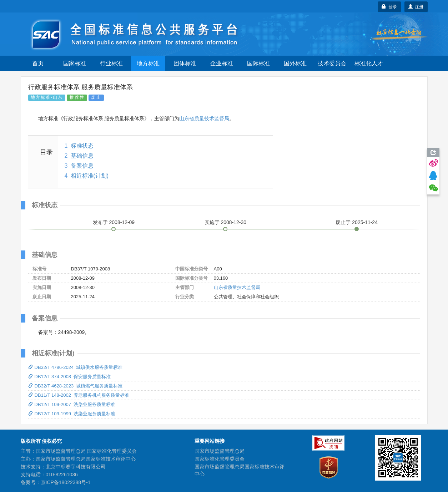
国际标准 (258, 63)
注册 (416, 7)
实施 (226, 222)
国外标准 (295, 63)
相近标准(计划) (90, 176)
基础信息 (82, 156)
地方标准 (148, 63)
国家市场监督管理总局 (220, 451)
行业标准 (111, 63)
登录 (389, 7)
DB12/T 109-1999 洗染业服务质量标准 (72, 414)
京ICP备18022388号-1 (66, 482)
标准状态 (82, 146)
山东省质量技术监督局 (204, 118)
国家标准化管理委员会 (220, 459)
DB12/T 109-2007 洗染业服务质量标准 (72, 404)
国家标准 (75, 63)
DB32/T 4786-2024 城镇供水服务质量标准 (75, 367)
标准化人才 (369, 63)
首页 (38, 63)
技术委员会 (332, 63)
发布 (114, 222)
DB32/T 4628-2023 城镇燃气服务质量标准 (75, 386)
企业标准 (222, 63)
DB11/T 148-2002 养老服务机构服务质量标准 (79, 395)
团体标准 (185, 63)
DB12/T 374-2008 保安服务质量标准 (70, 377)
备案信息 (82, 166)
